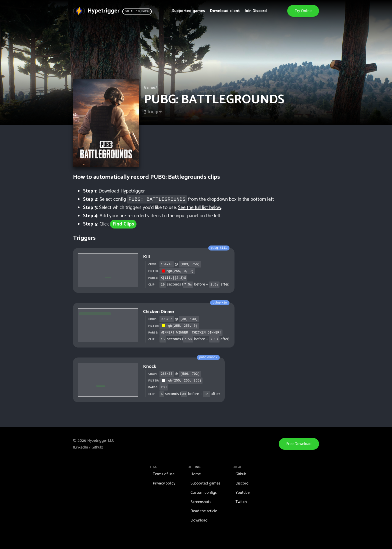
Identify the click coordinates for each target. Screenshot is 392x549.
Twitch (241, 502)
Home (196, 474)
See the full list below (200, 208)
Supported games (188, 11)
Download (199, 520)
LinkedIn (81, 447)
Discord (242, 483)
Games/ (150, 88)
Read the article (204, 511)
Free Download (299, 444)
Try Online (303, 11)
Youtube (242, 493)
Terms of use (164, 474)
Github (97, 447)
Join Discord (256, 11)
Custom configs (204, 493)
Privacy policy (164, 483)
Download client (225, 11)
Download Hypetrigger (122, 191)
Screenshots (201, 502)
